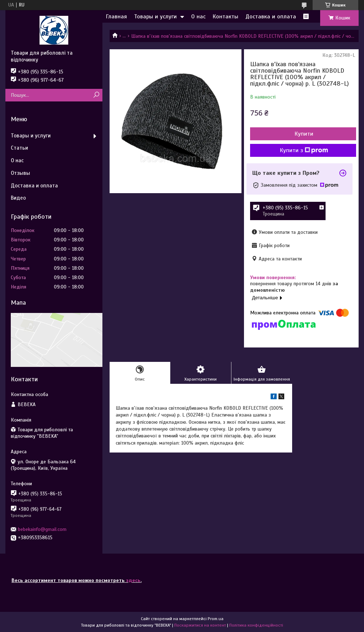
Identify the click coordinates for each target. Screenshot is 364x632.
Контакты (225, 17)
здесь (133, 580)
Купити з (304, 150)
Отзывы (20, 173)
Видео (18, 198)
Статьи (19, 148)
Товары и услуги (155, 17)
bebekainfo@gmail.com (42, 529)
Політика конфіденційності (256, 625)
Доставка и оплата (271, 17)
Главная (116, 17)
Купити (304, 134)
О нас (198, 17)
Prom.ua (216, 619)
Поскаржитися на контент (200, 625)
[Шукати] (96, 95)
